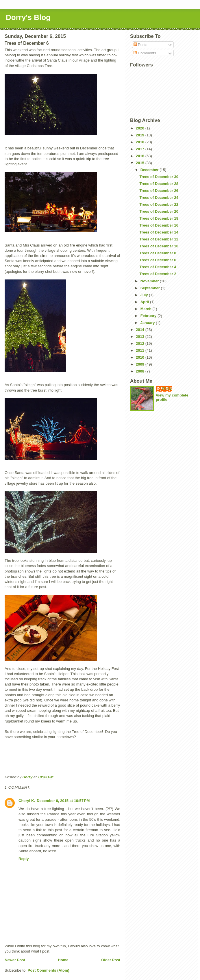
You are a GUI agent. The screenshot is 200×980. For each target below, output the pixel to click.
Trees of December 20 (159, 211)
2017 (141, 149)
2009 (141, 364)
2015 (141, 163)
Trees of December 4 (158, 267)
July (145, 295)
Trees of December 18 (159, 218)
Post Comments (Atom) (49, 970)
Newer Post (15, 960)
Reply (24, 859)
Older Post (111, 960)
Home (63, 960)
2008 (141, 371)
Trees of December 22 (159, 204)
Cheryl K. (27, 801)
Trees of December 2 (158, 274)
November (150, 281)
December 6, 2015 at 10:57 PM (63, 801)
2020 (141, 128)
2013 (141, 337)
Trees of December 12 (159, 239)
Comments (145, 53)
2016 (141, 156)
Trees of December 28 (159, 184)
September (151, 288)
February (149, 316)
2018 (141, 142)
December (150, 170)
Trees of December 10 (159, 246)
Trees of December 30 (159, 177)
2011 (141, 350)
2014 (141, 330)
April (145, 302)
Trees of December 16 (159, 225)
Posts (140, 45)
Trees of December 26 (159, 191)
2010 (141, 357)
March (147, 309)
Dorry (167, 388)
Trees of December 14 (159, 232)
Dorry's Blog (28, 17)
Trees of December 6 (158, 260)
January (148, 323)
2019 (141, 135)
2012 (141, 343)
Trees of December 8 (158, 253)
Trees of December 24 (159, 198)
